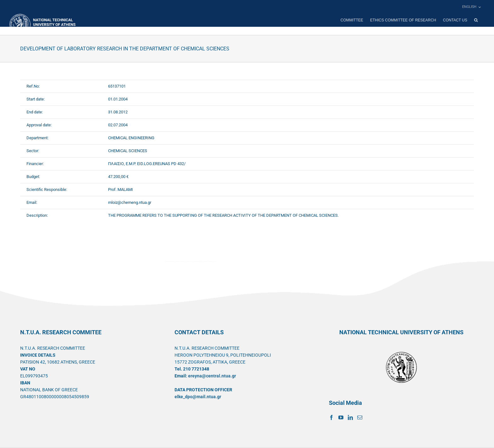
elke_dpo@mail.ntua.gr (198, 397)
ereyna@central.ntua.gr (212, 376)
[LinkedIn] (350, 417)
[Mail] (360, 417)
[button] (476, 20)
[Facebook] (331, 417)
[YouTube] (341, 417)
